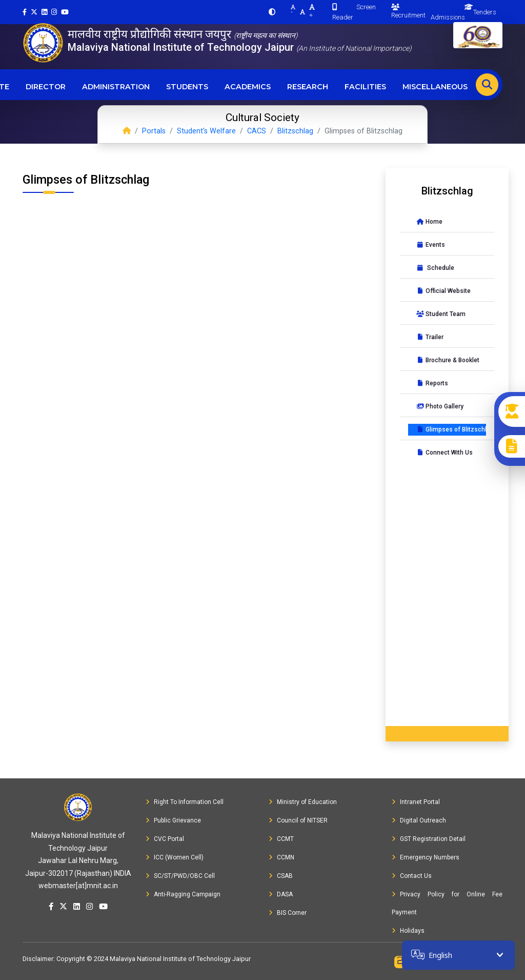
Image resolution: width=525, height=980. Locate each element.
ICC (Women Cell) (175, 857)
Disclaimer (38, 959)
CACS (257, 131)
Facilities (365, 87)
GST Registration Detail (429, 839)
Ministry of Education (303, 802)
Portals (154, 131)
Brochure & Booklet (448, 360)
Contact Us (412, 876)
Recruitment (408, 11)
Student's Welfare (206, 131)
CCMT (281, 839)
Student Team (441, 314)
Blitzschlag (295, 131)
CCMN (281, 857)
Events (431, 245)
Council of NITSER (298, 820)
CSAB (281, 876)
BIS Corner (288, 913)
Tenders (485, 12)
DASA (281, 894)
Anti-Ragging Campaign (183, 894)
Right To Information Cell (185, 802)
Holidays (408, 931)
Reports (432, 383)
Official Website (443, 291)
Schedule (435, 268)
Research (308, 87)
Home (429, 222)
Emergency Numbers (426, 857)
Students (187, 87)
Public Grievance (173, 820)
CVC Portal (165, 839)
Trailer (430, 337)
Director (46, 87)
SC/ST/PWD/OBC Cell (180, 876)
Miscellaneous (435, 87)
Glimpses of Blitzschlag (451, 429)
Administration (116, 87)
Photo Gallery (440, 406)
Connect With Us (445, 453)
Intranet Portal (416, 802)
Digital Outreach (419, 820)
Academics (248, 87)
